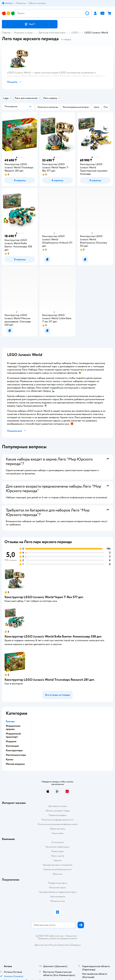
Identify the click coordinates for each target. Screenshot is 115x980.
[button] (30, 24)
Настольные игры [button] (16, 755)
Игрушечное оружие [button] (13, 727)
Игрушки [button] (11, 741)
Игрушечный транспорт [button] (13, 735)
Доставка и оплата (57, 806)
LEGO (75, 33)
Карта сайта (58, 833)
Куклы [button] (10, 759)
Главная (6, 33)
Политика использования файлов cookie (58, 824)
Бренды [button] (10, 721)
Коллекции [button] (12, 746)
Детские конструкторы (52, 33)
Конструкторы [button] (14, 750)
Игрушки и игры (23, 33)
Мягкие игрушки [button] (15, 764)
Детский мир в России (46, 945)
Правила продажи (57, 815)
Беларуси (76, 945)
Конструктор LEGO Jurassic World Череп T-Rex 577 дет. (44, 597)
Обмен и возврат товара (58, 811)
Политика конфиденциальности (57, 820)
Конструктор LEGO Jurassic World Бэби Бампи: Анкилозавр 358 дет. (53, 636)
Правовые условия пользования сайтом (57, 939)
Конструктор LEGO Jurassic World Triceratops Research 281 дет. (50, 680)
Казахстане (63, 945)
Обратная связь (57, 829)
